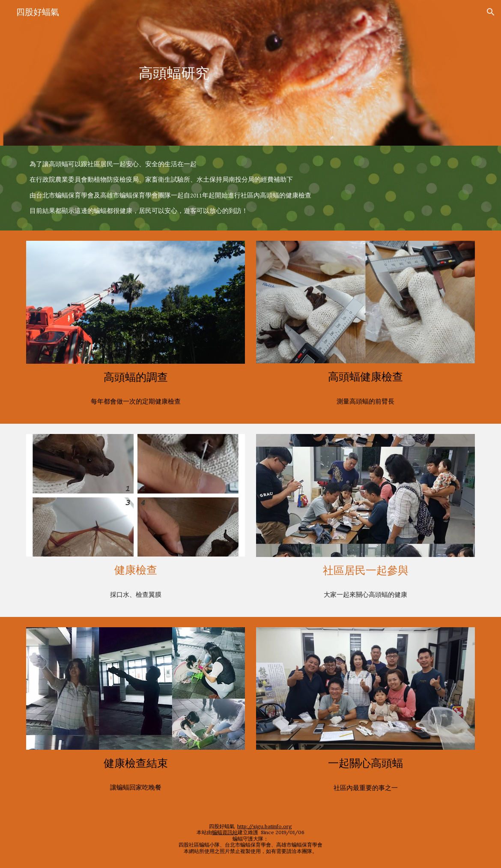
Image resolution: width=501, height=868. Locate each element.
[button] (491, 12)
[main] (174, 73)
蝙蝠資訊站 (225, 832)
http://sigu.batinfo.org (265, 826)
